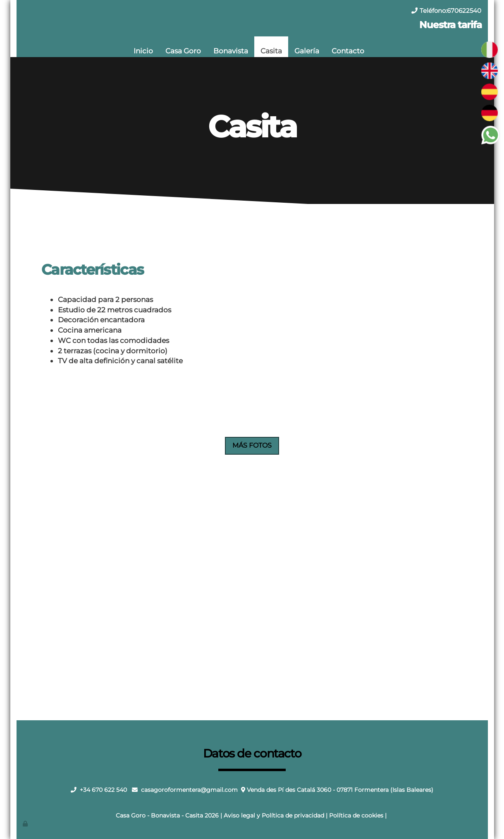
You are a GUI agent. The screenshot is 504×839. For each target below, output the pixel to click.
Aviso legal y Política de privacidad (274, 815)
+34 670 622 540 (103, 790)
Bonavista (231, 51)
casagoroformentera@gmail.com (189, 790)
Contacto (348, 51)
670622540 (464, 11)
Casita (271, 51)
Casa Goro (183, 51)
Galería (307, 51)
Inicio (143, 51)
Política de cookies (356, 815)
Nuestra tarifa (450, 25)
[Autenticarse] (26, 824)
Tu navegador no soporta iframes (252, 588)
